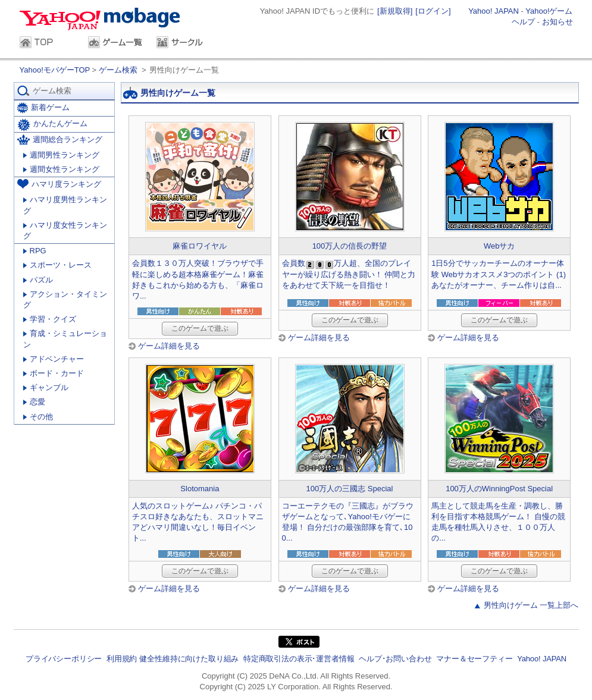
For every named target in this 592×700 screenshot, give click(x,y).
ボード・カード (54, 373)
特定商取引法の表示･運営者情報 (299, 659)
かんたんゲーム (52, 125)
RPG (35, 251)
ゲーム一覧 (116, 43)
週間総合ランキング (60, 139)
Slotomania (200, 489)
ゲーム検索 (118, 70)
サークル (185, 43)
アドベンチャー (54, 359)
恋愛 (34, 402)
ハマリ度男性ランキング (65, 205)
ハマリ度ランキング (59, 184)
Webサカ (499, 246)
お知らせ (557, 22)
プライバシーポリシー (64, 659)
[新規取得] (395, 11)
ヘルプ (523, 22)
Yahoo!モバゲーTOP (56, 70)
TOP (48, 43)
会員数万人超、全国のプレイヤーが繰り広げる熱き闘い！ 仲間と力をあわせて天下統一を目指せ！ (349, 274)
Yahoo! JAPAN (494, 11)
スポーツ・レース (57, 265)
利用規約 (122, 659)
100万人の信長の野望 (350, 246)
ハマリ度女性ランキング (65, 230)
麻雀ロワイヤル (200, 246)
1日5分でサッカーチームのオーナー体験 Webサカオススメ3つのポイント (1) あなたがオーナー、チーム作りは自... (499, 274)
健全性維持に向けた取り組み (189, 659)
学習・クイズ (50, 319)
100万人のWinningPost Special (499, 489)
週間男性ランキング (61, 155)
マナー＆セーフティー (474, 659)
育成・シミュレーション (65, 339)
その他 (38, 417)
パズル (38, 280)
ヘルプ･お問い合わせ (395, 659)
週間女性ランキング (61, 169)
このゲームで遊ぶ (200, 328)
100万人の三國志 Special (350, 489)
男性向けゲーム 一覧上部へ (531, 605)
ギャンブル (46, 387)
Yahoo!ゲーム (549, 11)
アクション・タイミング (65, 299)
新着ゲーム (43, 108)
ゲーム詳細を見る (169, 346)
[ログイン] (433, 11)
